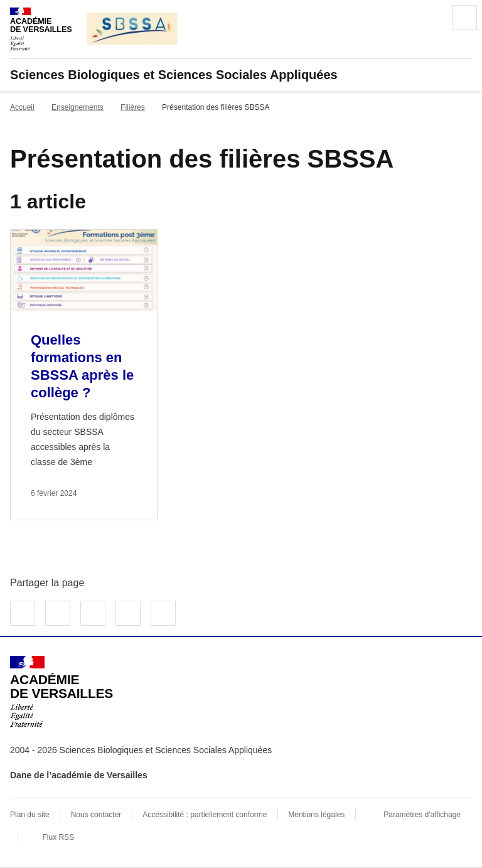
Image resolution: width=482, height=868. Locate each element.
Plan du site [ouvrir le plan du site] (30, 815)
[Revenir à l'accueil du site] (62, 692)
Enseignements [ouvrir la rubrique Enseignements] (78, 107)
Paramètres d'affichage (422, 815)
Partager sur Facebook (23, 613)
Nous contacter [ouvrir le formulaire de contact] (96, 815)
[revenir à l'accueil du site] (241, 75)
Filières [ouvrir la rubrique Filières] (133, 107)
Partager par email (128, 613)
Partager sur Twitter (58, 613)
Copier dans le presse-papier (163, 613)
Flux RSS (58, 837)
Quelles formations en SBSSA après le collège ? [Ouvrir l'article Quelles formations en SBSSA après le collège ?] (82, 366)
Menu (464, 18)
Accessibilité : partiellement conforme (205, 815)
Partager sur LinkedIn (93, 613)
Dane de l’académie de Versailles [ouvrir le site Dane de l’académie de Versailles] (79, 775)
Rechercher (429, 18)
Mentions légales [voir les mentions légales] (316, 815)
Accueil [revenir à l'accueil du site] (22, 107)
